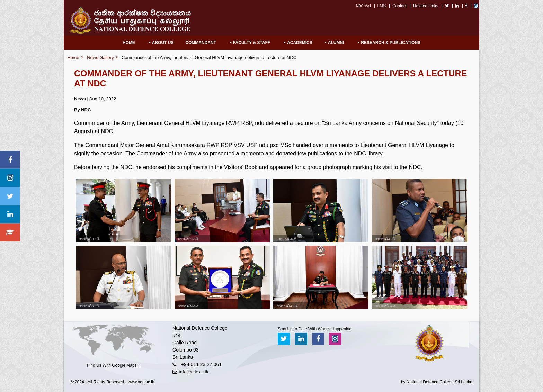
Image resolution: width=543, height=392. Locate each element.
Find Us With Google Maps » (113, 365)
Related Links (426, 6)
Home (129, 43)
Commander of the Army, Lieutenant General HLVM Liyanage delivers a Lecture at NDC (209, 58)
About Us (163, 43)
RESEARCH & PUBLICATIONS (391, 43)
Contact (399, 6)
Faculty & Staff (252, 43)
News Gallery (100, 58)
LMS (382, 6)
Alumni (336, 43)
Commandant (201, 43)
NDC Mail (363, 6)
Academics (300, 43)
